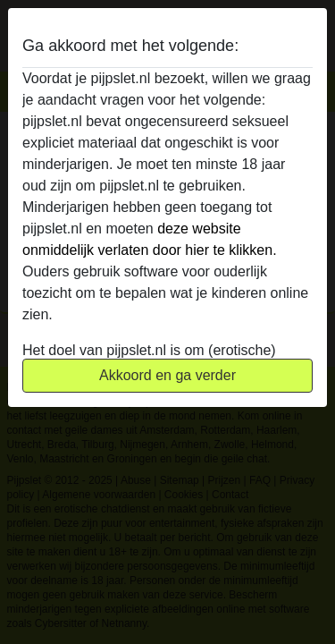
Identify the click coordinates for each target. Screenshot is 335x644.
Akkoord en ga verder (167, 375)
